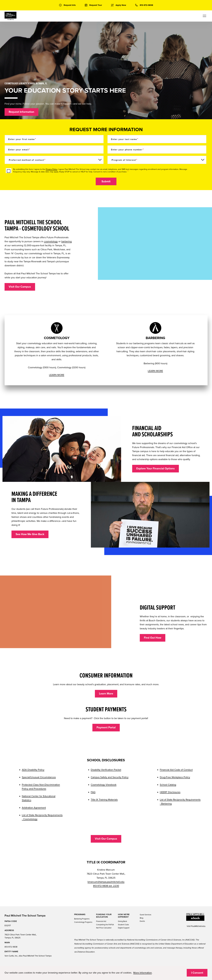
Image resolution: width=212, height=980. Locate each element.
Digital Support (124, 928)
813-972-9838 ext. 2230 (106, 886)
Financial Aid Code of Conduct (176, 770)
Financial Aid (101, 921)
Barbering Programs (82, 919)
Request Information (21, 112)
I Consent (197, 973)
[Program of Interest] (157, 160)
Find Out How (153, 638)
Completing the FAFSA (105, 925)
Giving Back (123, 921)
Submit (106, 182)
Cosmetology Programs (83, 922)
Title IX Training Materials (104, 800)
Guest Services (145, 915)
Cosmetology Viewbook (104, 785)
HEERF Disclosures (170, 792)
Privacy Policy (51, 169)
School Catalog (168, 785)
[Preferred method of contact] (54, 160)
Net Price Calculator (104, 928)
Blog (141, 918)
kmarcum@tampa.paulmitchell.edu (106, 882)
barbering (67, 241)
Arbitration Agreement (34, 808)
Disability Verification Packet (106, 770)
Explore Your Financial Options (156, 469)
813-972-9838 (11, 947)
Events (142, 921)
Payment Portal (106, 728)
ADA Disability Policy (33, 770)
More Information (143, 973)
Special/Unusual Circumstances (39, 777)
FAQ (93, 792)
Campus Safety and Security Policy (110, 777)
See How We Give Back (30, 534)
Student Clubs (123, 925)
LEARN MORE (57, 375)
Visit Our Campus (20, 287)
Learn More (106, 694)
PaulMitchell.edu (198, 926)
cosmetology (51, 241)
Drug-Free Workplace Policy (175, 777)
